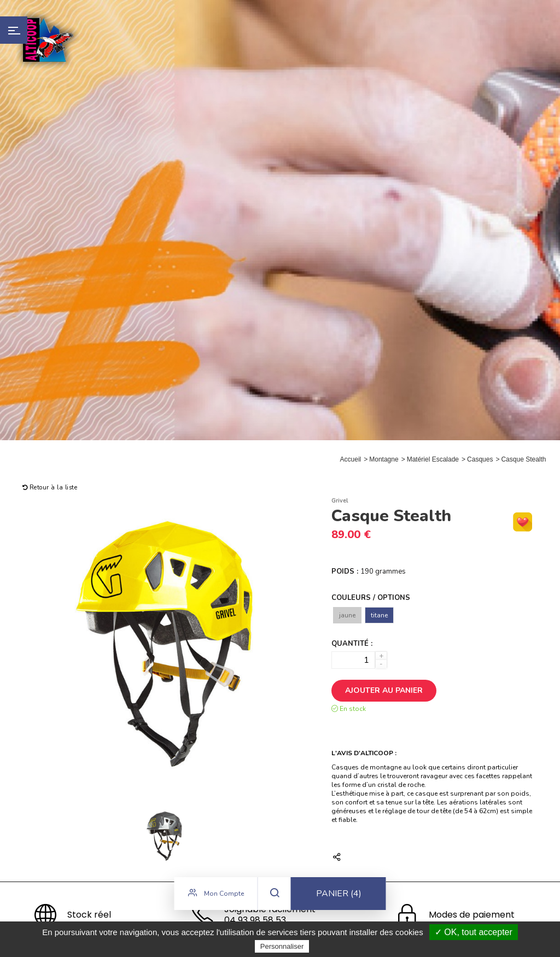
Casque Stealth (523, 459)
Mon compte (216, 895)
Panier (339, 895)
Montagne (384, 459)
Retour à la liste (50, 488)
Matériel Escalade (433, 459)
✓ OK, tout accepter (474, 932)
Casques (480, 459)
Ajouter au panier (384, 690)
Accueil (351, 459)
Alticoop (48, 40)
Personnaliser (282, 946)
